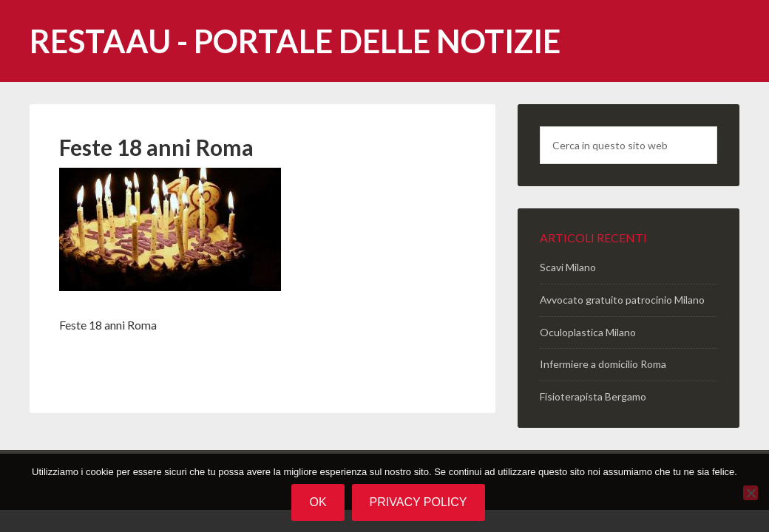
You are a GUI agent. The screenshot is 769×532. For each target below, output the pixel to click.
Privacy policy (419, 502)
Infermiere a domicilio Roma (603, 364)
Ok (318, 502)
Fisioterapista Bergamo (593, 396)
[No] (751, 493)
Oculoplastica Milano (588, 332)
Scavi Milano (568, 267)
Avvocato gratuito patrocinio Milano (622, 300)
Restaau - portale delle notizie (295, 41)
